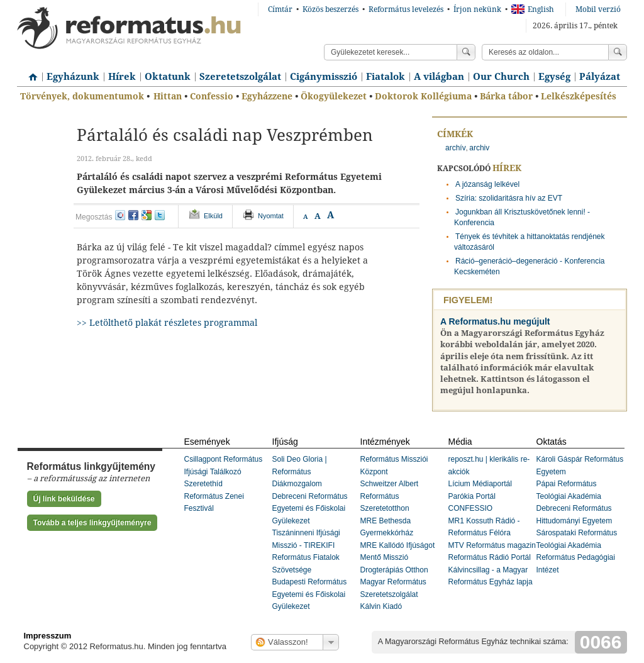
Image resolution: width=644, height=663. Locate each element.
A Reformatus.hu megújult (495, 321)
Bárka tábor (506, 96)
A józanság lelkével (487, 184)
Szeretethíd (203, 484)
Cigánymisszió (324, 77)
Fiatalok (386, 77)
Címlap (30, 72)
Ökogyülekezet (334, 96)
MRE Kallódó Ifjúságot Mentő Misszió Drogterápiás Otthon (398, 558)
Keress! (618, 52)
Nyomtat (271, 216)
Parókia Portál (472, 496)
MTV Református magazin (492, 545)
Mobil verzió (598, 9)
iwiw (120, 215)
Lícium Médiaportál (480, 484)
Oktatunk (168, 77)
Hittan (168, 96)
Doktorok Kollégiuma (423, 96)
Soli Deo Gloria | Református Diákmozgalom (300, 471)
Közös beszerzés (330, 9)
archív (456, 148)
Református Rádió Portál (490, 557)
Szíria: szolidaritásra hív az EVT (509, 198)
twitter (160, 215)
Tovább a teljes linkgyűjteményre (92, 523)
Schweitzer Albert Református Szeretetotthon (390, 496)
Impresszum (48, 636)
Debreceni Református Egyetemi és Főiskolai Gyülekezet (310, 509)
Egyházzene (267, 96)
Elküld (213, 216)
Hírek (122, 77)
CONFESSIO (471, 508)
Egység (554, 77)
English (533, 9)
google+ (147, 215)
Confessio (212, 96)
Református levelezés (406, 9)
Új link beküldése (64, 499)
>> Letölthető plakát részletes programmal (167, 323)
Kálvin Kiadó (381, 606)
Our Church (501, 77)
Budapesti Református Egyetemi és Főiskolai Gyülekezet (310, 594)
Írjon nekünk (477, 9)
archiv (479, 148)
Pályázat (600, 77)
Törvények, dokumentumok (82, 96)
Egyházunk (73, 77)
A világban (439, 77)
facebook (133, 215)
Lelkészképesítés (579, 96)
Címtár (280, 9)
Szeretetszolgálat (240, 77)
